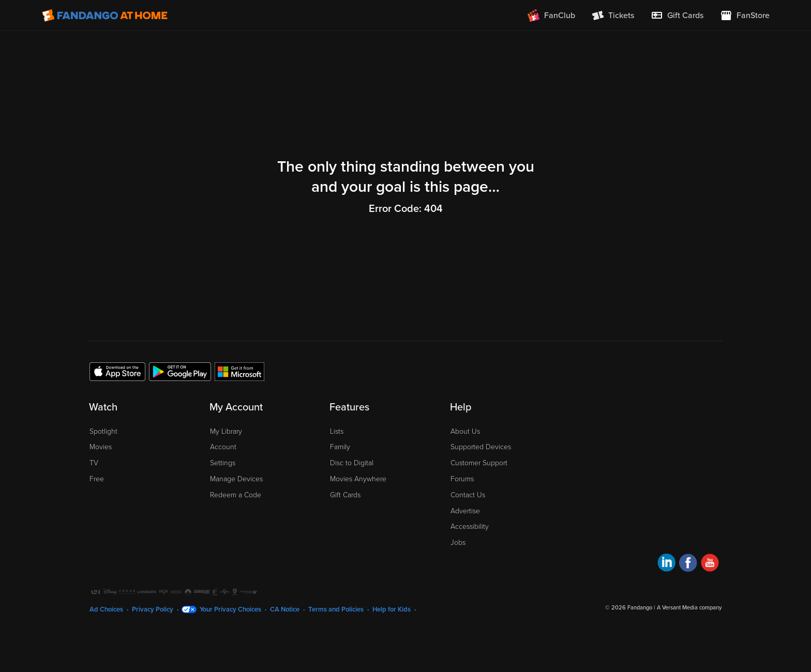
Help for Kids (392, 609)
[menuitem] (677, 16)
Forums (462, 479)
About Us (465, 431)
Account (223, 447)
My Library (226, 431)
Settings (223, 463)
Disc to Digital (352, 463)
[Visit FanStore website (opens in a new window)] (745, 16)
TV (94, 463)
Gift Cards (345, 495)
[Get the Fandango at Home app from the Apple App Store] (117, 371)
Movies (101, 447)
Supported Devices (481, 447)
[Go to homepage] (105, 16)
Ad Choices (106, 609)
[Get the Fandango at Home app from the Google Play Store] (180, 371)
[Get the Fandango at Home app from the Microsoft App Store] (239, 371)
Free (97, 479)
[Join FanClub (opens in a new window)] (551, 16)
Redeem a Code (236, 495)
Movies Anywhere (358, 479)
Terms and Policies (336, 609)
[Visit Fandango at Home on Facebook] (688, 564)
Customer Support (479, 463)
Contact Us (468, 495)
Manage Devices (236, 479)
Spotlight (103, 431)
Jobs (458, 543)
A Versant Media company (689, 608)
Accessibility (470, 526)
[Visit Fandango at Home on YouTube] (710, 564)
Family (340, 447)
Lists (337, 431)
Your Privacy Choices (230, 609)
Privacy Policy (153, 609)
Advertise (465, 511)
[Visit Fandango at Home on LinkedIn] (666, 564)
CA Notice (285, 609)
